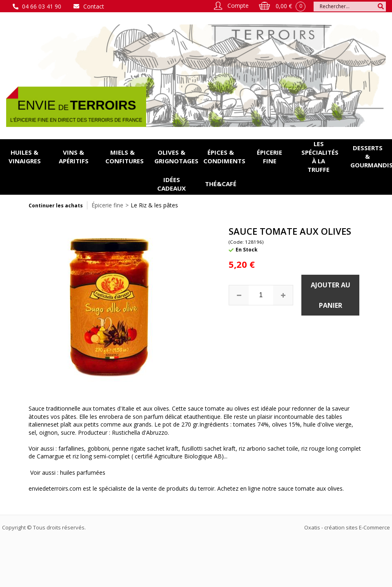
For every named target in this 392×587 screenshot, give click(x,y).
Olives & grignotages (175, 157)
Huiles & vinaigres (25, 157)
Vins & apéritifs (74, 157)
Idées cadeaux (171, 184)
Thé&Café (221, 184)
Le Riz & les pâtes (154, 205)
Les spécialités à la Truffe (320, 157)
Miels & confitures (125, 157)
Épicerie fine (269, 157)
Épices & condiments (224, 157)
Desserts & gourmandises (371, 156)
